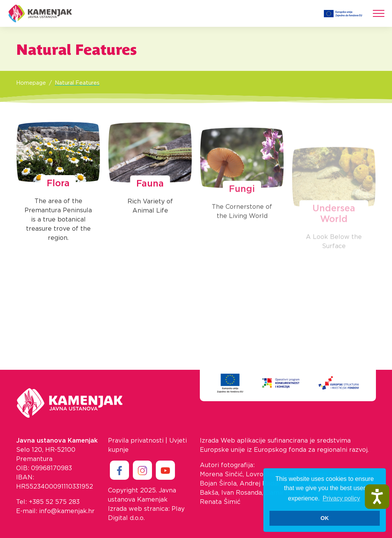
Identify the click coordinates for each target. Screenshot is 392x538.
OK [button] (325, 518)
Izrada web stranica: (139, 509)
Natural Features (77, 83)
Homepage (31, 83)
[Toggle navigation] (379, 13)
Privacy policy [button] (341, 498)
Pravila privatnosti (136, 441)
